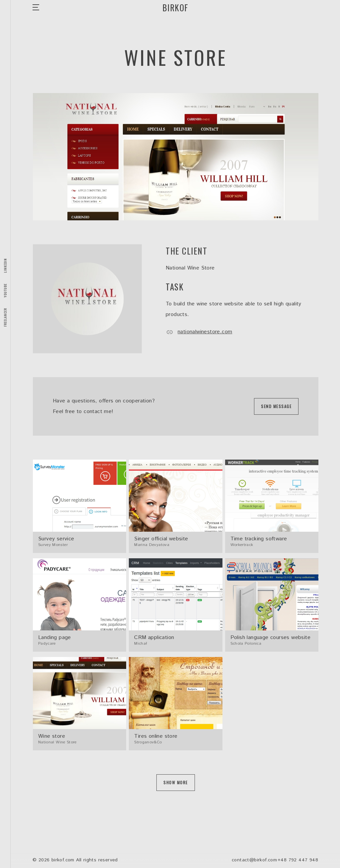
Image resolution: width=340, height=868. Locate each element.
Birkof (175, 7)
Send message (276, 406)
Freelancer (5, 317)
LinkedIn (5, 266)
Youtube (5, 290)
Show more (176, 782)
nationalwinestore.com (199, 332)
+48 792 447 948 (298, 860)
